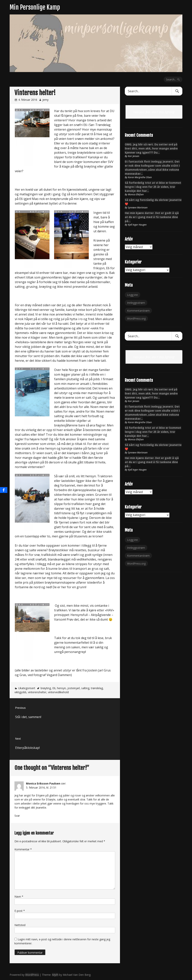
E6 (54, 688)
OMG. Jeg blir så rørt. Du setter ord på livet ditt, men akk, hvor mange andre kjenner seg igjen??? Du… (151, 148)
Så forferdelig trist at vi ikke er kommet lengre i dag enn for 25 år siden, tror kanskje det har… (153, 187)
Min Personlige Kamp (35, 7)
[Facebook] (4, 490)
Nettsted (20, 925)
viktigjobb (20, 692)
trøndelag (97, 688)
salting (85, 688)
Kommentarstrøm (138, 311)
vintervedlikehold (58, 692)
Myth (55, 975)
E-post (20, 911)
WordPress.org (136, 318)
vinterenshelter (37, 692)
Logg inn (132, 295)
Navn (19, 897)
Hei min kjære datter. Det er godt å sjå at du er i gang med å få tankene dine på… (152, 217)
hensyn (61, 688)
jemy (45, 100)
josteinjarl (74, 688)
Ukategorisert (27, 688)
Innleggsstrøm (136, 303)
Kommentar (23, 849)
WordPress (32, 975)
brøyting (46, 688)
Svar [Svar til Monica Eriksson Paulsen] (17, 816)
